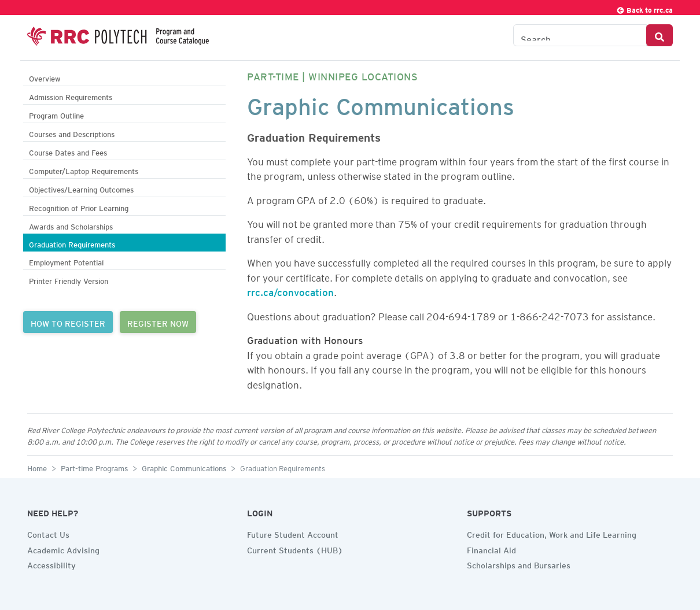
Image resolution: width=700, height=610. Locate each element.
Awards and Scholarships (71, 225)
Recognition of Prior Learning (79, 207)
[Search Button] (660, 35)
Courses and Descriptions (72, 133)
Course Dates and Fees (68, 151)
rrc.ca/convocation (290, 290)
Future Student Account (293, 533)
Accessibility (51, 564)
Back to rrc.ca (644, 8)
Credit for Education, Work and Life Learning (552, 533)
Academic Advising (63, 549)
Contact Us (48, 533)
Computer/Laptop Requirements (84, 170)
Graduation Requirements (72, 243)
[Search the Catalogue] (580, 35)
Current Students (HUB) (295, 549)
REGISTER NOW (158, 322)
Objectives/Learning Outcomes (81, 188)
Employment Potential (66, 261)
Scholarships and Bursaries (519, 564)
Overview (45, 77)
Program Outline (56, 114)
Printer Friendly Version (69, 280)
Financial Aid (491, 549)
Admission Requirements (71, 96)
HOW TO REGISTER (68, 322)
